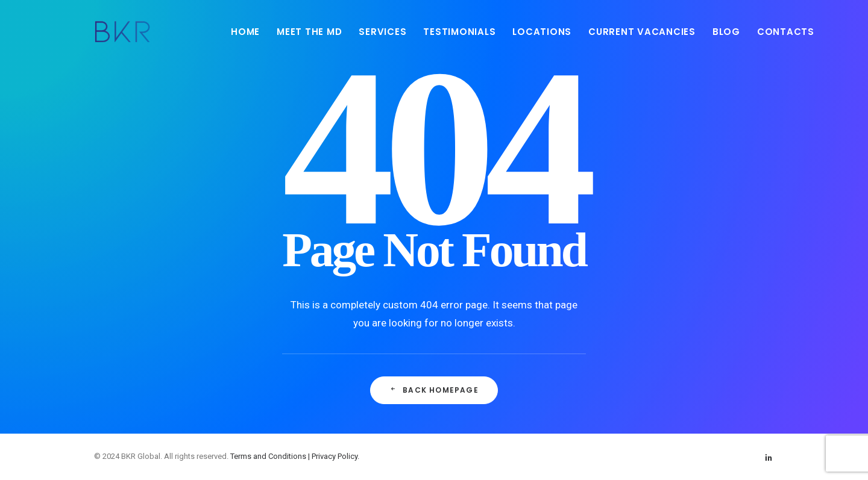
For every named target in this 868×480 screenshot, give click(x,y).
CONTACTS (786, 32)
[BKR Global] (122, 31)
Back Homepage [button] (434, 390)
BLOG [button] (726, 32)
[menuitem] (245, 31)
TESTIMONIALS (459, 32)
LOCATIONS (542, 32)
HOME (245, 32)
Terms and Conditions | (271, 456)
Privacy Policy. (335, 456)
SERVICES (382, 32)
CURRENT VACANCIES (642, 32)
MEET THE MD (309, 32)
